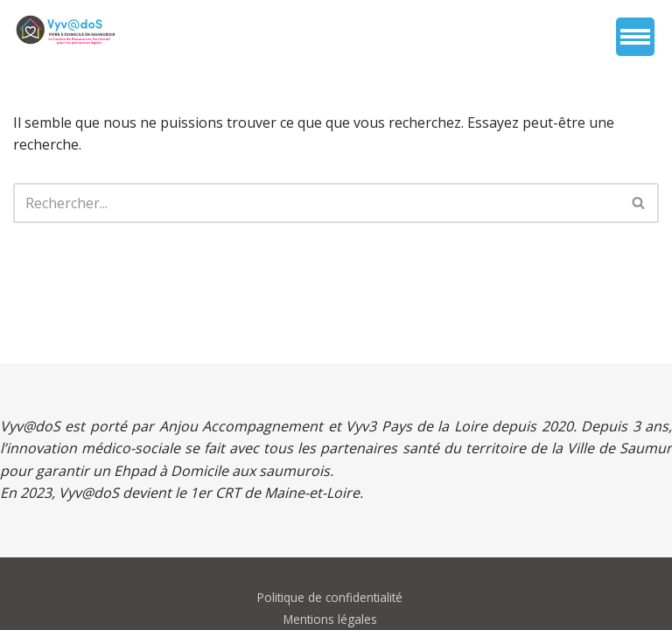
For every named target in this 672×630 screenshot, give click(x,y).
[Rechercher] (316, 203)
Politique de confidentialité (330, 597)
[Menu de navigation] (635, 37)
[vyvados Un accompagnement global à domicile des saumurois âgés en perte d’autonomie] (66, 30)
